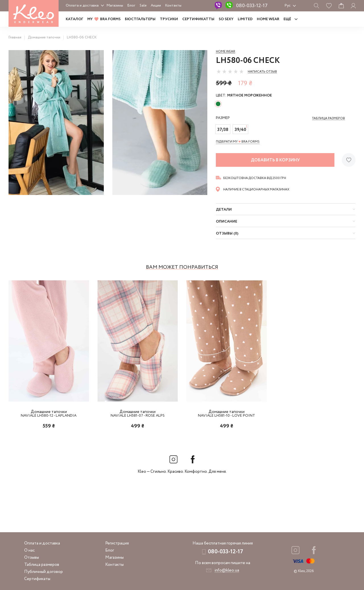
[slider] (230, 71)
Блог (131, 6)
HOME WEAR (268, 19)
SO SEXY (226, 19)
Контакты (173, 6)
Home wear (226, 52)
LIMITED (245, 19)
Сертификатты (198, 19)
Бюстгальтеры (140, 19)
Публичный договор (44, 572)
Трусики (169, 19)
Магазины (115, 6)
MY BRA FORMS (104, 19)
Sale (143, 6)
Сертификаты (37, 579)
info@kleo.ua (227, 570)
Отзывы (32, 558)
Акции (156, 6)
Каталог (74, 19)
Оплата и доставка (82, 6)
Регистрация (117, 543)
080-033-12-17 (252, 6)
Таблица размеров (42, 565)
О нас (29, 550)
